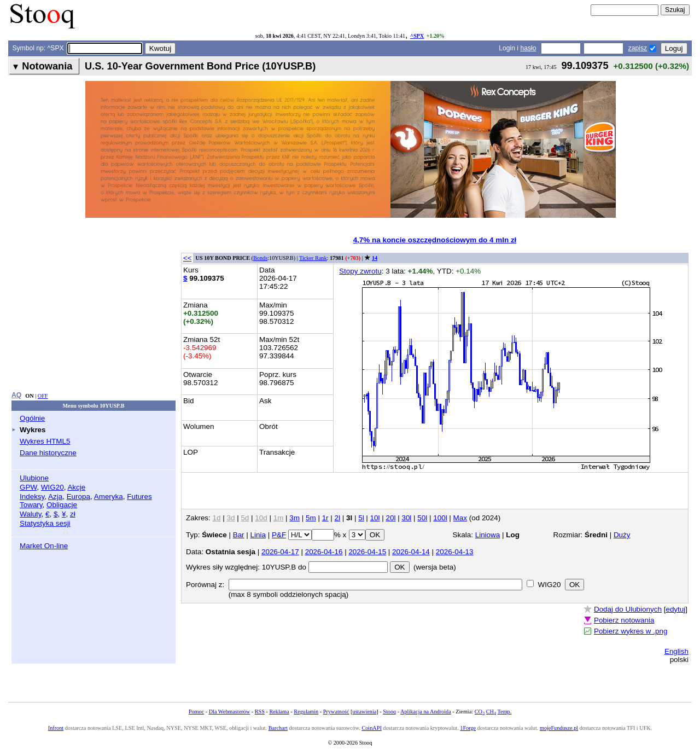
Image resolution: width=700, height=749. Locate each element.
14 (375, 258)
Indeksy (32, 497)
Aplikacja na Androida (426, 712)
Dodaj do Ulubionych (628, 609)
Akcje (76, 487)
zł (73, 514)
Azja (55, 497)
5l (361, 518)
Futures (139, 497)
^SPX (417, 36)
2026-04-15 (367, 552)
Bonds (260, 258)
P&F (279, 535)
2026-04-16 (324, 552)
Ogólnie (32, 418)
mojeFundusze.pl (559, 728)
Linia (258, 535)
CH (491, 712)
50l (422, 518)
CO (480, 712)
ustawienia (365, 712)
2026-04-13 (455, 552)
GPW (28, 487)
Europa (78, 497)
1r (325, 518)
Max (460, 518)
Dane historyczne (48, 453)
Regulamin (306, 712)
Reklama (279, 712)
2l (337, 518)
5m (311, 518)
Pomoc (196, 712)
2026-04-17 (280, 552)
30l (406, 518)
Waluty (31, 514)
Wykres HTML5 (45, 441)
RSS (260, 712)
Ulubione (34, 478)
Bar (239, 535)
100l (440, 518)
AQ (16, 395)
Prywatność (336, 712)
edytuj (675, 609)
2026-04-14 (411, 552)
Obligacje (62, 505)
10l (375, 518)
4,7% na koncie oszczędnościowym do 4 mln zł (435, 240)
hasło (528, 48)
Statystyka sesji (45, 523)
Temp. (505, 712)
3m (294, 518)
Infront (56, 728)
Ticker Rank (313, 258)
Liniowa (488, 535)
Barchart (278, 728)
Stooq (389, 712)
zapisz (638, 48)
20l (391, 518)
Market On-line (44, 546)
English (676, 651)
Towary (31, 505)
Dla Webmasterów (229, 712)
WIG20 (52, 487)
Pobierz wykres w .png (631, 631)
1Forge (468, 728)
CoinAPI (371, 728)
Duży (622, 535)
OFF (43, 396)
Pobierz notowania (624, 620)
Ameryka (109, 497)
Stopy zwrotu (360, 271)
